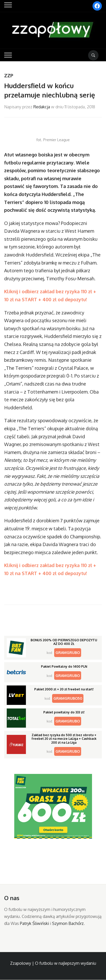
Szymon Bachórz (68, 923)
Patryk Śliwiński (34, 923)
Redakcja (42, 107)
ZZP (9, 76)
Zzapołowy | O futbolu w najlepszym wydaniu (53, 963)
